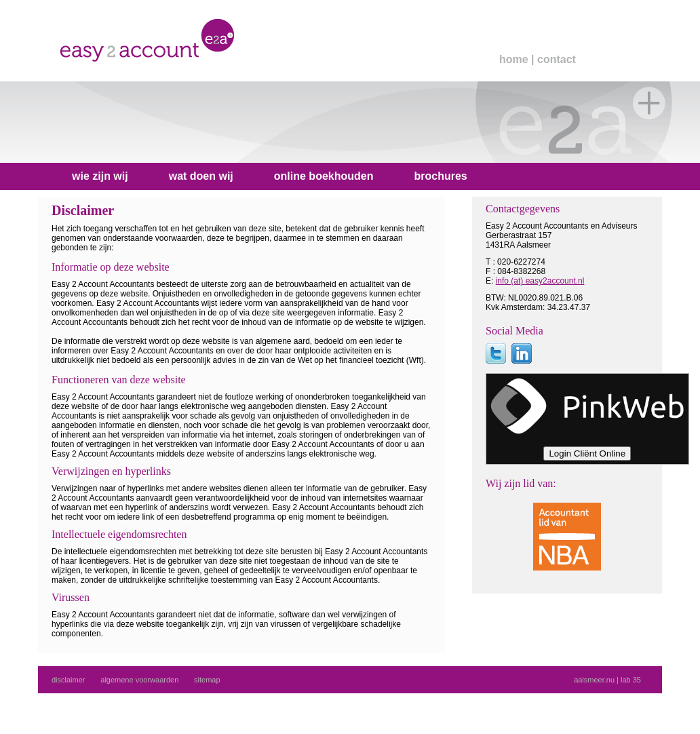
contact (557, 59)
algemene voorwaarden (139, 680)
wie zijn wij (100, 176)
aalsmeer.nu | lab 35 (607, 680)
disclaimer (69, 680)
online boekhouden (324, 176)
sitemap (207, 680)
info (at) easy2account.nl (540, 281)
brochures (440, 176)
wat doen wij (201, 176)
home (514, 59)
